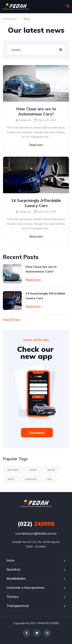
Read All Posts (12, 319)
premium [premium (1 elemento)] (13, 470)
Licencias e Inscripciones (25, 588)
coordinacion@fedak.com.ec (36, 533)
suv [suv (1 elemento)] (50, 479)
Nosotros (14, 569)
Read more (36, 145)
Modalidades (16, 578)
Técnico (13, 597)
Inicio (11, 560)
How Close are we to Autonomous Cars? (36, 111)
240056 (36, 524)
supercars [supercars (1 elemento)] (31, 479)
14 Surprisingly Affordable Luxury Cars (36, 203)
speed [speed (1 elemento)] (51, 470)
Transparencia (18, 606)
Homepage (10, 19)
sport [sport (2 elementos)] (11, 479)
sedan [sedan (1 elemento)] (33, 470)
